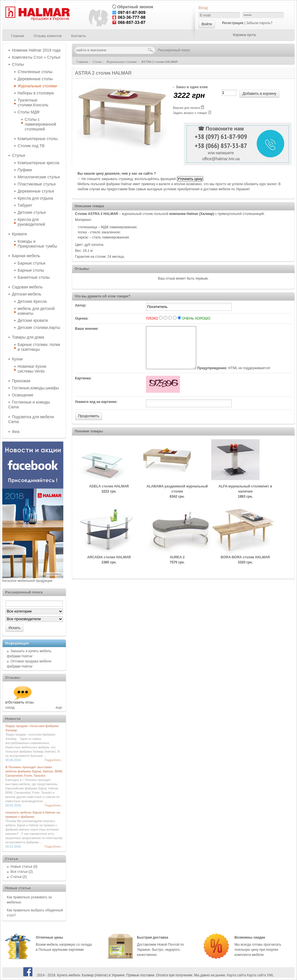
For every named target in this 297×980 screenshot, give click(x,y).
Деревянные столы (35, 79)
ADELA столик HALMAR (109, 495)
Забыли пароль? (259, 23)
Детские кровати (33, 320)
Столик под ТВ (31, 146)
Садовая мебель (27, 287)
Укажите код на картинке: (96, 410)
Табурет (25, 205)
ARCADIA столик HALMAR (109, 566)
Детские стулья (32, 212)
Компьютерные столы (38, 139)
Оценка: (82, 318)
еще (59, 707)
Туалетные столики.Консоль (33, 103)
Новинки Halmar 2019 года (36, 50)
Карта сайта (236, 975)
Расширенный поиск (174, 50)
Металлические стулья (39, 177)
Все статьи (19, 872)
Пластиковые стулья (37, 184)
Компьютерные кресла (38, 163)
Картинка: (83, 387)
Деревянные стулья (36, 191)
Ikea (16, 432)
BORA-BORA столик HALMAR (245, 566)
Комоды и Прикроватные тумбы (37, 244)
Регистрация (233, 23)
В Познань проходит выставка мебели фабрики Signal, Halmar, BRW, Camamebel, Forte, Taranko (34, 771)
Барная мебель (26, 256)
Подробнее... (54, 760)
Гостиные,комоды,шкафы (35, 388)
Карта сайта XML (261, 975)
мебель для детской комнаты (36, 311)
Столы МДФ (29, 112)
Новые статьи (21, 867)
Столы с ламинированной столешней (40, 124)
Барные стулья (32, 263)
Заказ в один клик (192, 87)
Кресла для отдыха (35, 198)
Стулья (18, 155)
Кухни (17, 359)
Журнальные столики (37, 86)
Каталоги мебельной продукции (27, 581)
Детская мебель (27, 294)
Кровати (19, 234)
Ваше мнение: (87, 329)
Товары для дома (28, 337)
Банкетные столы (34, 277)
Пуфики (25, 170)
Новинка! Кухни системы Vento (32, 369)
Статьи (16, 877)
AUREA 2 (177, 566)
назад (10, 707)
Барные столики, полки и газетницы (39, 347)
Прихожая (21, 381)
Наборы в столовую (36, 93)
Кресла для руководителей (31, 222)
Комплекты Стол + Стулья (36, 57)
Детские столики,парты (39, 328)
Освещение (23, 395)
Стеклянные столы (35, 72)
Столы (18, 64)
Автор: (81, 305)
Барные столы (31, 270)
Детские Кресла (32, 301)
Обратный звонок (135, 7)
